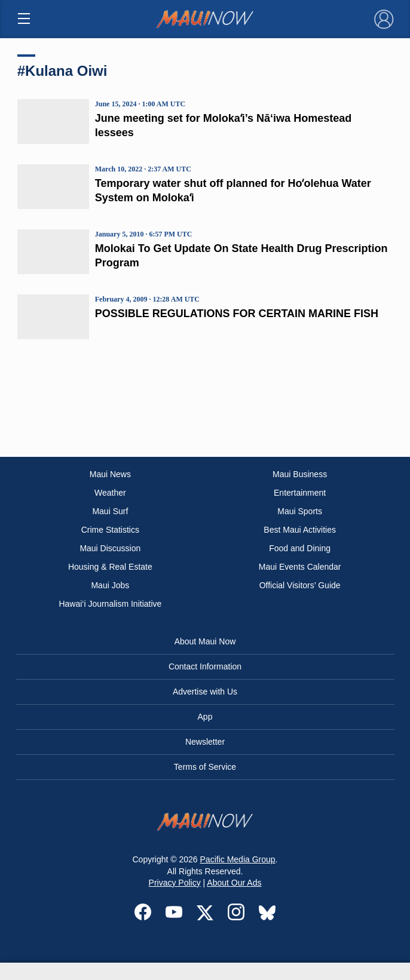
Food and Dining (300, 548)
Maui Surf (110, 511)
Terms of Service (205, 767)
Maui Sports (300, 511)
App (205, 717)
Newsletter (205, 742)
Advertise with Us (205, 692)
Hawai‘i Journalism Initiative (110, 604)
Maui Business (300, 474)
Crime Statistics (110, 530)
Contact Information (205, 666)
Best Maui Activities (300, 530)
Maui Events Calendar (300, 567)
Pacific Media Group (238, 859)
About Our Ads (234, 883)
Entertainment (300, 493)
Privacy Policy (175, 883)
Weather (110, 493)
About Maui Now (205, 641)
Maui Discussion (110, 548)
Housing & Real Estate (110, 567)
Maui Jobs (110, 585)
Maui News (110, 474)
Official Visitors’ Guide (300, 585)
